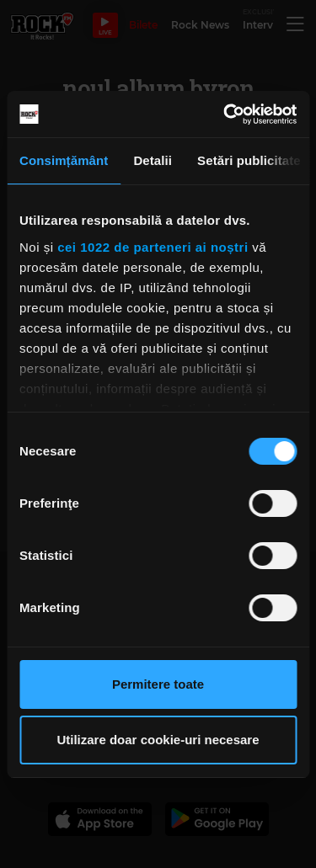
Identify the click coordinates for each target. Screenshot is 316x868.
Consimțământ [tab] (64, 160)
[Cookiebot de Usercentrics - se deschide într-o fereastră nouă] (225, 114)
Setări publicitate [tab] (249, 160)
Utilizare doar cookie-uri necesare (158, 740)
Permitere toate (158, 684)
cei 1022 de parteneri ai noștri (153, 247)
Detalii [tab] (153, 160)
